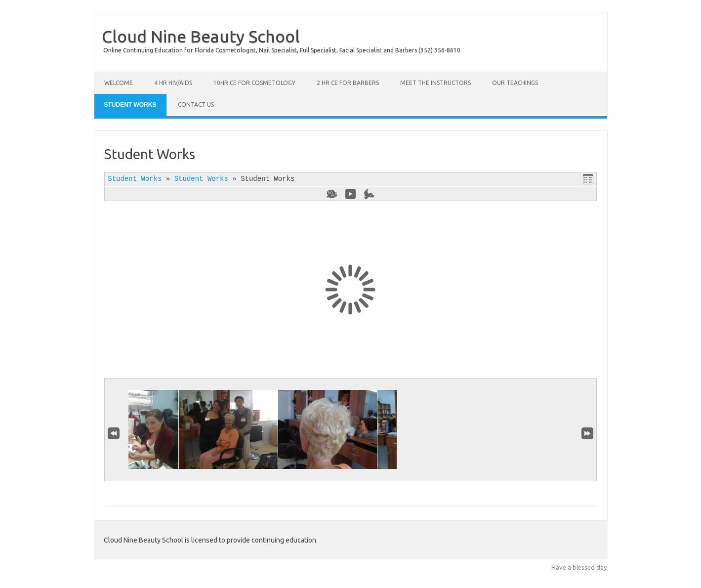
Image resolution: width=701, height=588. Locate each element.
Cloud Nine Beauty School (201, 36)
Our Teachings (515, 83)
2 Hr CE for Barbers (348, 83)
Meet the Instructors (435, 83)
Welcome (119, 83)
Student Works (130, 105)
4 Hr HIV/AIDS (173, 83)
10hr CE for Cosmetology (254, 83)
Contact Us (196, 105)
